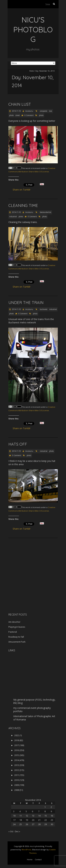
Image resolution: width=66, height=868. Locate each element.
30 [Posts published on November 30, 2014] (52, 824)
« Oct (11, 831)
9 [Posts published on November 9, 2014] (51, 811)
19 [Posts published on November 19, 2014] (27, 820)
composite (44, 111)
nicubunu (29, 111)
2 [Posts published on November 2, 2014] (51, 807)
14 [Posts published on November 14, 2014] (39, 816)
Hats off (18, 444)
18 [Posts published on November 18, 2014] (21, 820)
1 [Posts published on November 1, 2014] (45, 807)
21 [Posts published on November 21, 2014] (39, 820)
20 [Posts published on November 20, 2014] (33, 820)
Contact (38, 859)
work (28, 168)
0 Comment (29, 115)
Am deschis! (14, 622)
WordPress (26, 850)
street (18, 115)
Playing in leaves (17, 627)
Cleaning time (23, 205)
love (51, 111)
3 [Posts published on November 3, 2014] (14, 811)
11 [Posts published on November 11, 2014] (21, 816)
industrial (13, 217)
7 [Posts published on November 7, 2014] (39, 811)
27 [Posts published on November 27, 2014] (33, 824)
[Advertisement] (29, 587)
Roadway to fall (16, 637)
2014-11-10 (16, 111)
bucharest (44, 309)
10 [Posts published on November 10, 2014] (14, 816)
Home (32, 71)
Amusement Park (17, 642)
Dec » (17, 831)
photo (11, 115)
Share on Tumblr (23, 190)
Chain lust (20, 104)
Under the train (26, 302)
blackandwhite (46, 212)
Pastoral (13, 632)
